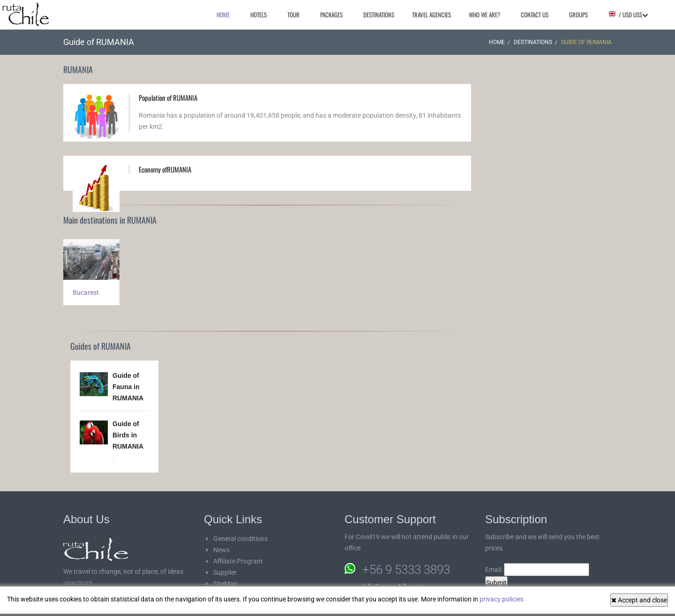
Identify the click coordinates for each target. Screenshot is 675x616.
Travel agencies (431, 15)
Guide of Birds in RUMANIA (128, 435)
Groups (578, 15)
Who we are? (484, 15)
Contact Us (535, 15)
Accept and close (639, 600)
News (221, 550)
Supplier (225, 572)
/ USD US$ (628, 15)
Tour (293, 15)
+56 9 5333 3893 (406, 570)
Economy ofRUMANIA (165, 169)
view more (78, 583)
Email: (537, 570)
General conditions (240, 539)
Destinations (379, 15)
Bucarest (86, 293)
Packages (331, 15)
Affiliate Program (238, 561)
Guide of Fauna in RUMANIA (128, 387)
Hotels (259, 15)
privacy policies (502, 599)
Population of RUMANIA (168, 98)
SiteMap (225, 584)
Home (223, 15)
